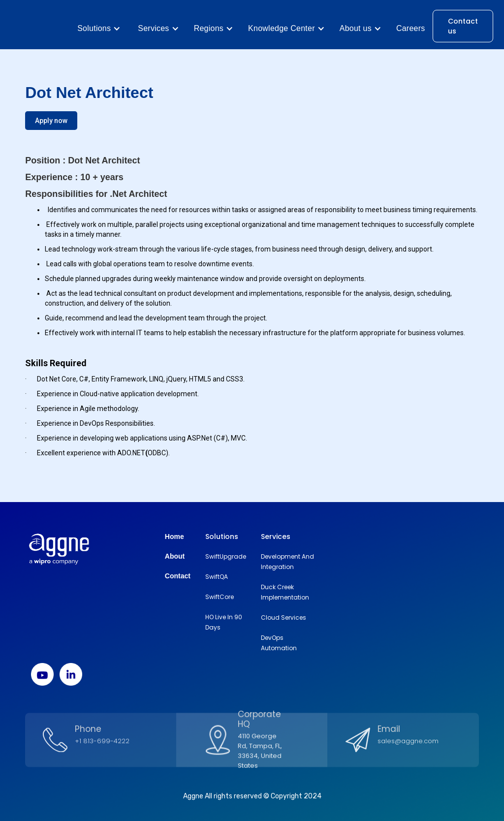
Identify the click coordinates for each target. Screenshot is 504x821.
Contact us (463, 26)
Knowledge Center (282, 28)
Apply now (51, 121)
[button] (99, 29)
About (175, 556)
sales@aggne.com (408, 745)
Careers (411, 28)
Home (174, 537)
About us (356, 28)
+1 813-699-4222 (102, 745)
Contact (178, 576)
